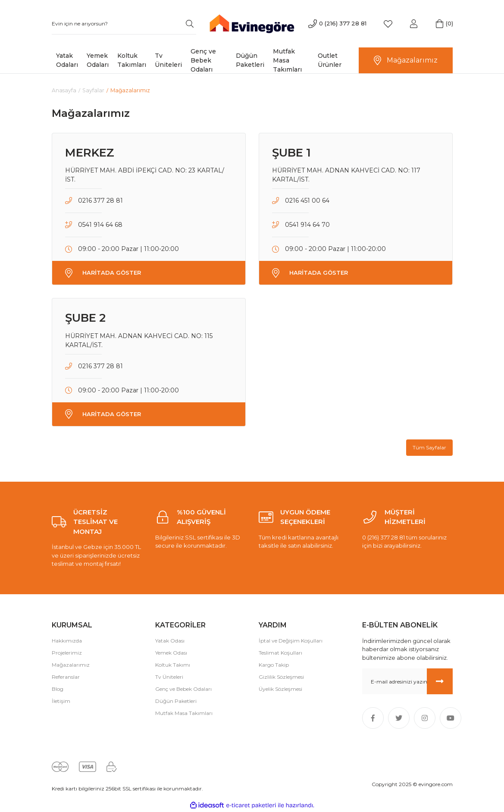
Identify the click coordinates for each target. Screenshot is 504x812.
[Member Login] (414, 24)
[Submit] (440, 682)
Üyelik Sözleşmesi (280, 689)
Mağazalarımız (71, 665)
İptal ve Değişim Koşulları (291, 641)
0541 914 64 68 (100, 225)
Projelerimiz (67, 653)
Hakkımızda (67, 641)
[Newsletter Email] (407, 682)
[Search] (124, 24)
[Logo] (252, 23)
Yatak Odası (170, 641)
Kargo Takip (274, 665)
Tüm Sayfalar (429, 448)
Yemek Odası (171, 653)
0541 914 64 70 (307, 225)
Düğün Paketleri (176, 701)
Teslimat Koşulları (280, 653)
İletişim (61, 701)
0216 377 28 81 (100, 201)
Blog (58, 689)
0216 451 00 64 (307, 201)
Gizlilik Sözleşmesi (281, 677)
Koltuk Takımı (173, 665)
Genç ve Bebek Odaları (183, 689)
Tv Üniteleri (169, 677)
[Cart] (440, 24)
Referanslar (66, 677)
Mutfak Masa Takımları (184, 713)
